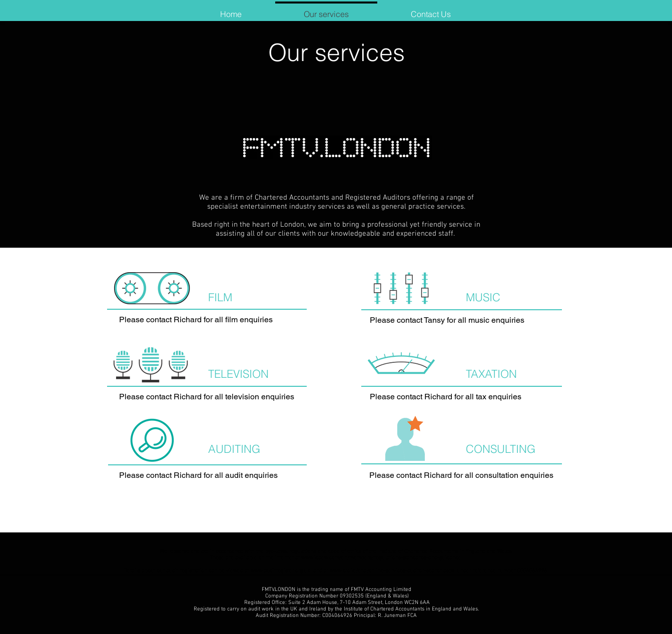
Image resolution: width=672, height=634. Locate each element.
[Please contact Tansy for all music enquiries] (462, 321)
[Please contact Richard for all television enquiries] (207, 397)
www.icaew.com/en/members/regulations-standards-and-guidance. (382, 558)
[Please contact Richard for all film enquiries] (207, 320)
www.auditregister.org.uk (280, 571)
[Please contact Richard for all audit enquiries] (207, 476)
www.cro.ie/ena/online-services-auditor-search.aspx (393, 571)
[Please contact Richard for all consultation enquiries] (462, 476)
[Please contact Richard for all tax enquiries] (462, 397)
